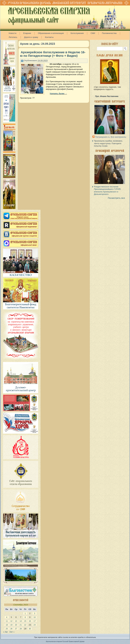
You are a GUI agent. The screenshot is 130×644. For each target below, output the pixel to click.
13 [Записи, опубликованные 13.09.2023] (16, 621)
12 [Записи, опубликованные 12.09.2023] (11, 621)
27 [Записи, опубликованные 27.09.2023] (16, 629)
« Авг (5, 632)
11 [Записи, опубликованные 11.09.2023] (7, 621)
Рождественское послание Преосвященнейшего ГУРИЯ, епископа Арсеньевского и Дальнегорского (107, 190)
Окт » (12, 632)
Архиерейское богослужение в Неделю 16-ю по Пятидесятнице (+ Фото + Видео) (53, 54)
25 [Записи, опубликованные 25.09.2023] (7, 629)
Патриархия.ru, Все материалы (111, 137)
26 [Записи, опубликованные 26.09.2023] (11, 629)
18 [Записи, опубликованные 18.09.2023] (7, 625)
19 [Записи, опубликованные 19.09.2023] (11, 625)
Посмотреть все (116, 198)
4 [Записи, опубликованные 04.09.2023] (7, 617)
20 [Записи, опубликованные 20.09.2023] (16, 625)
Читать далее (58, 94)
